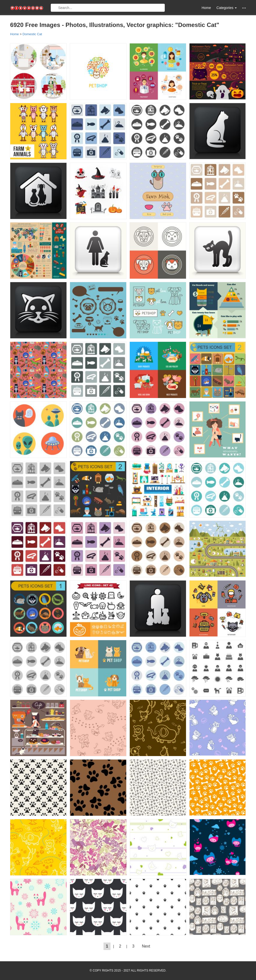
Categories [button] (227, 8)
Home (206, 8)
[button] (244, 8)
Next (146, 946)
